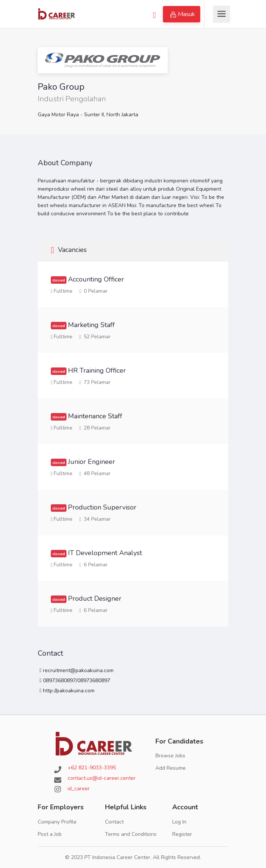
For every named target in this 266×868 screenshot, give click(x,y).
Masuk (183, 14)
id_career (79, 789)
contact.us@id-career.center (102, 778)
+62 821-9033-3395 (92, 768)
